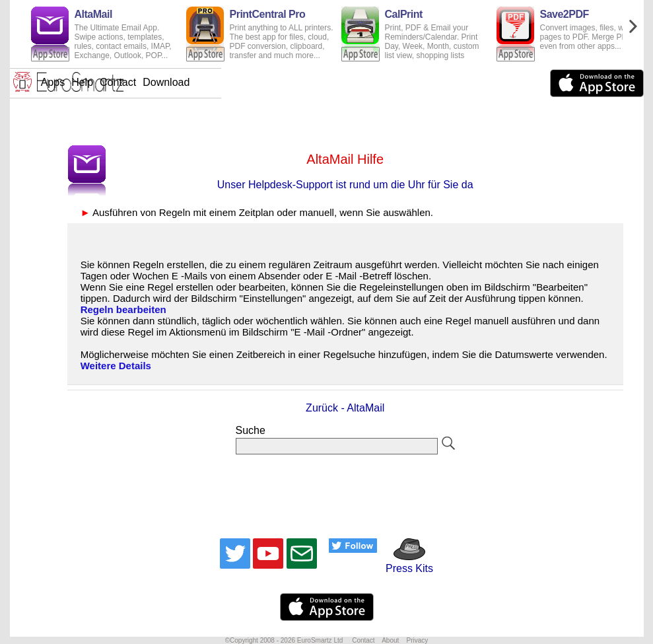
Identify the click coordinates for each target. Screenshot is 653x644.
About (390, 640)
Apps (264, 82)
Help (293, 82)
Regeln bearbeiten (123, 309)
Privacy (417, 640)
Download (377, 82)
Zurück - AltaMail (345, 408)
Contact (329, 82)
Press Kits (405, 562)
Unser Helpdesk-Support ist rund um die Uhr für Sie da (345, 185)
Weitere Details (116, 366)
